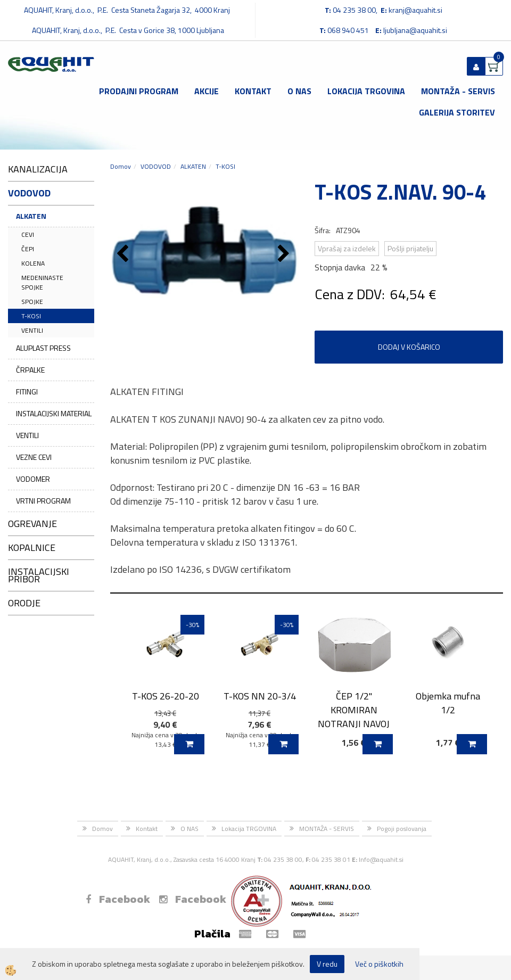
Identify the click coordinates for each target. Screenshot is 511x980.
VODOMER (33, 479)
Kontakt (253, 91)
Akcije (207, 91)
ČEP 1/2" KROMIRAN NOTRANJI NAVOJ (354, 710)
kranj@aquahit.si (415, 10)
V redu (327, 964)
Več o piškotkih (379, 964)
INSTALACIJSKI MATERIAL (54, 413)
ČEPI (28, 249)
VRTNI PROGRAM (43, 501)
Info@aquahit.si (381, 859)
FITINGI (27, 392)
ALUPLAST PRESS (43, 348)
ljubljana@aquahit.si (415, 30)
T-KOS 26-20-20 (166, 696)
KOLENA (33, 263)
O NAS (299, 91)
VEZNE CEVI (34, 457)
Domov (121, 166)
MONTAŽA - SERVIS (458, 91)
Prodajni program (139, 91)
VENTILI (32, 330)
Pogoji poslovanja (402, 829)
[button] (285, 254)
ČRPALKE (30, 370)
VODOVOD (156, 166)
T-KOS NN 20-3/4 (260, 696)
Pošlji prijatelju (410, 248)
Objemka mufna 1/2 (448, 703)
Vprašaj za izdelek (347, 248)
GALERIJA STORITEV (457, 112)
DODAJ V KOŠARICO (409, 347)
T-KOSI (31, 316)
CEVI (28, 234)
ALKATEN (31, 216)
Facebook (118, 899)
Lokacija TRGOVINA (366, 91)
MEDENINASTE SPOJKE (42, 282)
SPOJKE (32, 302)
